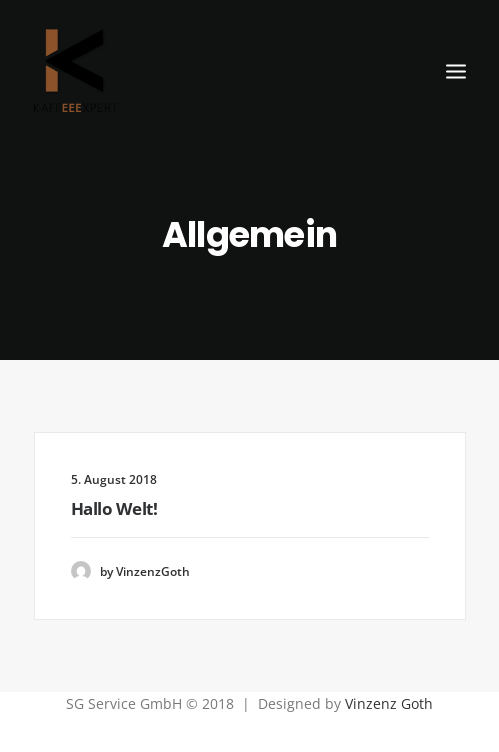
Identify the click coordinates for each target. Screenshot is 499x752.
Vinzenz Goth (389, 703)
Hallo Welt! (114, 508)
